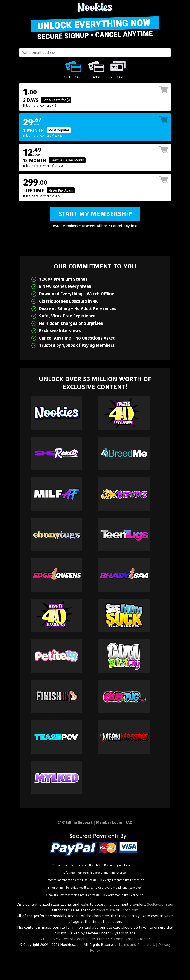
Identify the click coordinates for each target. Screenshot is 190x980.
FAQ (129, 823)
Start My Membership (95, 214)
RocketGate (105, 910)
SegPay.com (157, 904)
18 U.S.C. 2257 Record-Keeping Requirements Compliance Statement (95, 939)
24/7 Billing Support (75, 823)
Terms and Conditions (137, 945)
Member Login (109, 823)
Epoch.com (129, 910)
